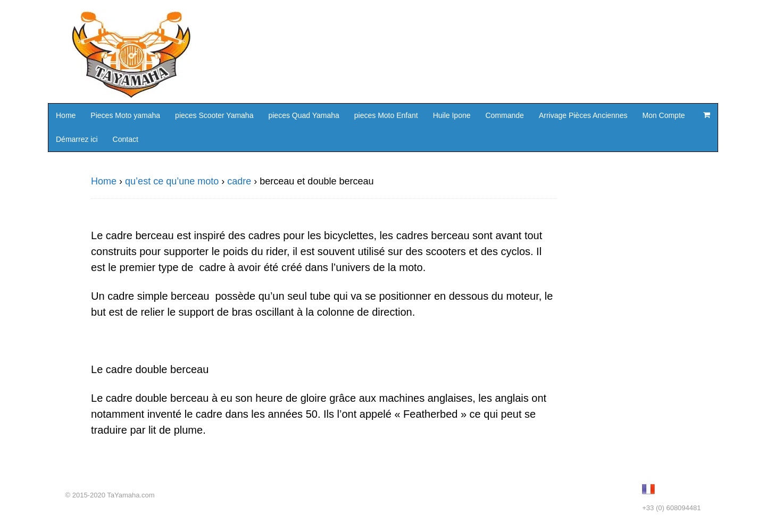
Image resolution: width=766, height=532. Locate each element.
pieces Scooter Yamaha (214, 115)
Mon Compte (663, 115)
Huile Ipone (452, 115)
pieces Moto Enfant (386, 115)
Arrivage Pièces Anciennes (583, 115)
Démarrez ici (77, 139)
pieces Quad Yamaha (303, 115)
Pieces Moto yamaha (125, 115)
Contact (126, 139)
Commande (505, 115)
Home (66, 115)
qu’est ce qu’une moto (172, 181)
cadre (239, 181)
